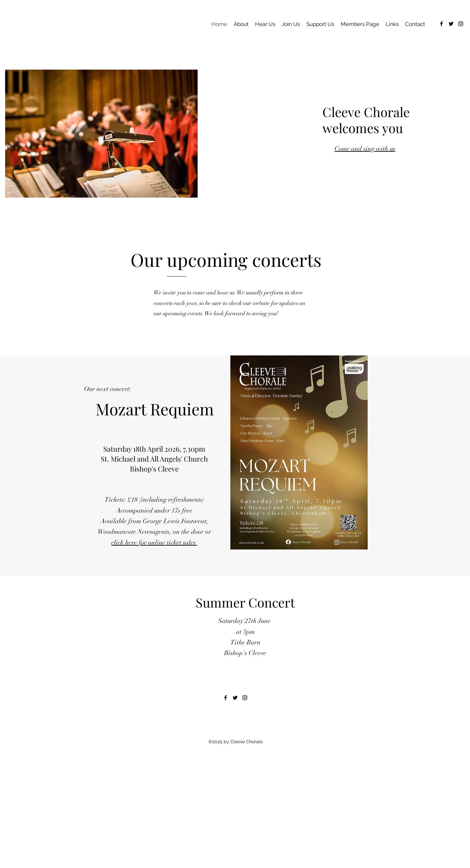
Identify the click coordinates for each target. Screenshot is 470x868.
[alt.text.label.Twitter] (451, 24)
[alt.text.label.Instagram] (461, 24)
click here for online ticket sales (154, 543)
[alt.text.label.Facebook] (441, 24)
